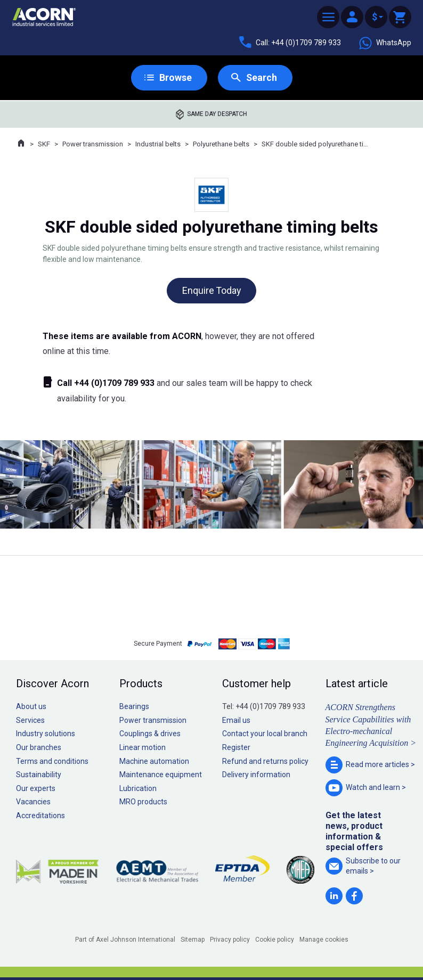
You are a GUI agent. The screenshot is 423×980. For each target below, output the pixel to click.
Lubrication (138, 788)
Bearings (134, 707)
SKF (44, 144)
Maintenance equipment (161, 775)
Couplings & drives (150, 734)
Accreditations (40, 816)
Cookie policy (275, 940)
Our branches (39, 747)
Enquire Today (211, 290)
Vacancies (33, 802)
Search (261, 77)
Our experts (36, 788)
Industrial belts (158, 144)
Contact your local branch (265, 734)
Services (30, 720)
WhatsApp (385, 43)
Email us (236, 720)
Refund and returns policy (265, 761)
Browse (175, 77)
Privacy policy (230, 940)
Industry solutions (46, 734)
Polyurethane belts (221, 144)
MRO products (143, 802)
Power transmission (93, 144)
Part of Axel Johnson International (125, 940)
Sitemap (193, 940)
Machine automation (154, 761)
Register (236, 747)
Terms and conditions (52, 761)
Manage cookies (324, 940)
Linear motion (143, 747)
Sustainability (39, 775)
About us (31, 707)
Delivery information (256, 775)
